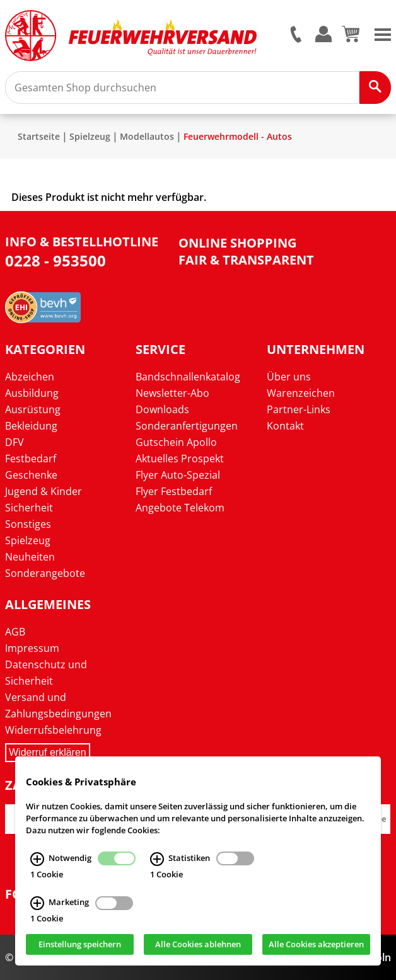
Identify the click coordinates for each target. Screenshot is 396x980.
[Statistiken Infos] (157, 858)
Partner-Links (299, 409)
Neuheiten (30, 557)
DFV (15, 442)
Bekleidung (31, 426)
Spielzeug (90, 136)
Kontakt (285, 426)
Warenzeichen (301, 393)
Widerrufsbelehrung (53, 730)
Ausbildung (32, 393)
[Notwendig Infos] (37, 858)
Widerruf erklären (48, 752)
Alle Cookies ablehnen (198, 944)
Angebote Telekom (180, 508)
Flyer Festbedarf (174, 491)
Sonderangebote (45, 573)
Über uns (289, 377)
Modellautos (147, 136)
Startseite (39, 136)
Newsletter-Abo (172, 393)
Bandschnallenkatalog (188, 377)
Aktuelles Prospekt (180, 459)
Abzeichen (30, 377)
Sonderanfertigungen (187, 426)
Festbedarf (31, 459)
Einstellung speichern (80, 944)
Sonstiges (28, 524)
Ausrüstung (33, 409)
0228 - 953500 (55, 260)
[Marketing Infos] (37, 903)
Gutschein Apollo (176, 442)
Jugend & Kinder (44, 491)
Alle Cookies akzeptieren (316, 944)
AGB (15, 632)
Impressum (32, 648)
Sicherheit (29, 508)
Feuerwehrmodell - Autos (238, 136)
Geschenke (31, 475)
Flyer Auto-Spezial (178, 475)
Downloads (162, 409)
